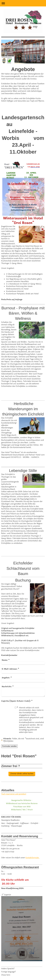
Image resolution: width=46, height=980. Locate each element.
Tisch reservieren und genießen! (14, 794)
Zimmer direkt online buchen (22, 774)
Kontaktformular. (33, 858)
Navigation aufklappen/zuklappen (23, 3)
